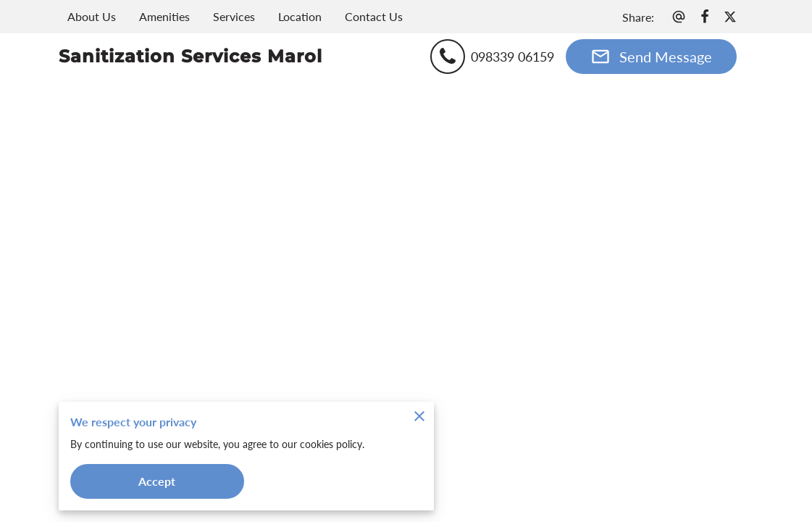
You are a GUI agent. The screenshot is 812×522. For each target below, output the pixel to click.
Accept (157, 481)
